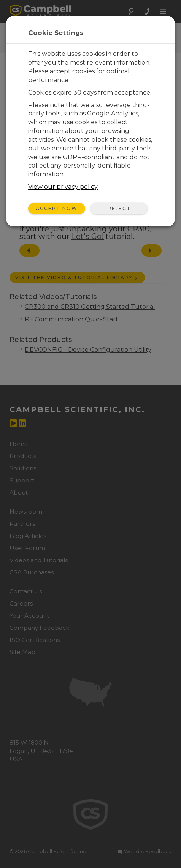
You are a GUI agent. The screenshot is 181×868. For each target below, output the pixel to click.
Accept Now (57, 208)
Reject (119, 208)
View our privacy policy (63, 187)
